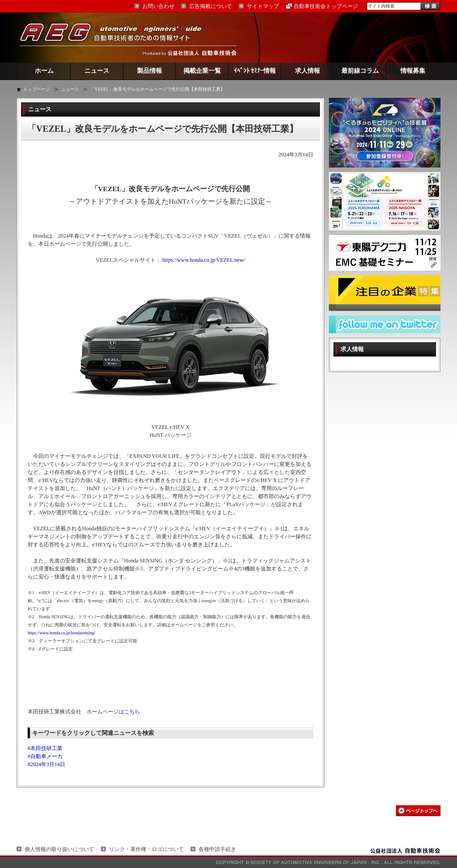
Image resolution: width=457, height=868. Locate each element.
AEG (116, 37)
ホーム (44, 71)
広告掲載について (211, 6)
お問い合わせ (158, 6)
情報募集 (413, 71)
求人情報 (307, 71)
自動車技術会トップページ (326, 6)
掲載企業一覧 (202, 71)
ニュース (97, 71)
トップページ (37, 89)
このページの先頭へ (418, 811)
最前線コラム (360, 71)
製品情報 (150, 71)
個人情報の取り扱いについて (59, 849)
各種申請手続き (217, 849)
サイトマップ (263, 6)
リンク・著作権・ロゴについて (146, 849)
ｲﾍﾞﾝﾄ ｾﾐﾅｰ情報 (255, 71)
